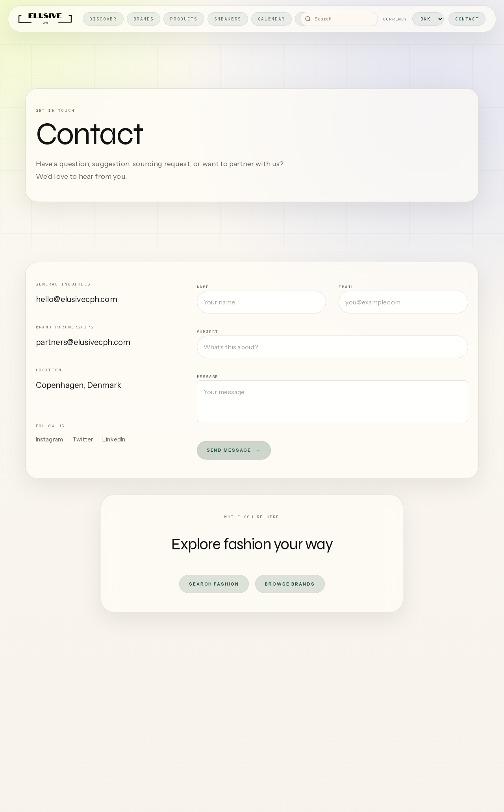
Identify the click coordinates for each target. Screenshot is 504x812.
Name (203, 287)
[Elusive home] (45, 19)
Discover (103, 19)
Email (346, 287)
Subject (208, 332)
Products (184, 19)
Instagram (49, 439)
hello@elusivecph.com (77, 299)
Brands (144, 19)
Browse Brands (290, 584)
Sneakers (228, 19)
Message (208, 377)
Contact (467, 19)
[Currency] (428, 19)
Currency (395, 19)
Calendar (271, 19)
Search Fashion (214, 584)
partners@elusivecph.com (83, 342)
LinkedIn (114, 439)
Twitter (83, 439)
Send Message (234, 450)
